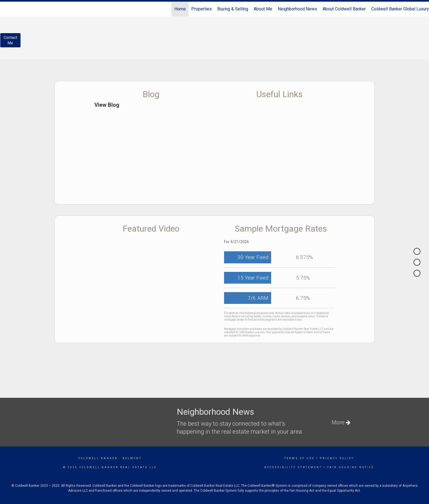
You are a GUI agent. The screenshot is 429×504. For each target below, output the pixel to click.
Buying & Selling (233, 9)
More (341, 422)
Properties (202, 9)
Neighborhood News (297, 9)
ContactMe (10, 40)
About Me (263, 9)
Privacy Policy (337, 458)
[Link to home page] (7, 9)
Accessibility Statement (293, 467)
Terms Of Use (299, 458)
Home (180, 9)
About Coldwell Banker (344, 9)
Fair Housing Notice (351, 467)
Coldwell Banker (98, 458)
